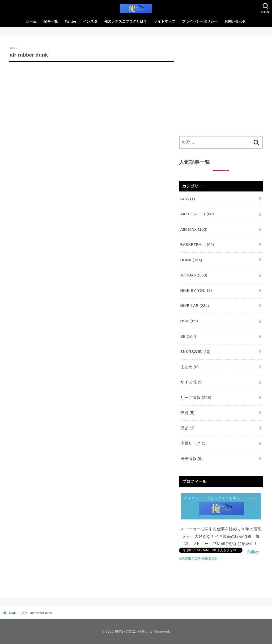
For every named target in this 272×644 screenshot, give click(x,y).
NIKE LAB (195, 306)
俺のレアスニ (125, 631)
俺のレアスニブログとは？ (126, 21)
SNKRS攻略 (195, 352)
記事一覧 (51, 21)
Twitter (71, 21)
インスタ (90, 21)
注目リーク (194, 443)
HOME (12, 613)
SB (188, 336)
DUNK (191, 260)
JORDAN (194, 275)
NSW (189, 321)
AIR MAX (194, 229)
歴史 (188, 428)
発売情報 (192, 459)
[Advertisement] (221, 86)
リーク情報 (196, 398)
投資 (188, 413)
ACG (188, 199)
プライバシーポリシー (200, 21)
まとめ (190, 367)
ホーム (31, 21)
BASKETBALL (197, 245)
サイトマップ (164, 21)
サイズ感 (192, 382)
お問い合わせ (235, 21)
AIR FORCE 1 (197, 214)
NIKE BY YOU (196, 291)
